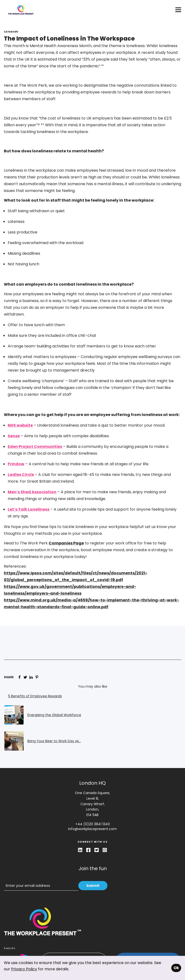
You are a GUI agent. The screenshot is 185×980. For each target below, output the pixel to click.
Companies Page (66, 543)
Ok (176, 968)
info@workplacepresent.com (92, 829)
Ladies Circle (21, 475)
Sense (14, 436)
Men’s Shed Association (32, 492)
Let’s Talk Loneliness (29, 509)
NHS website (20, 425)
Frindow (16, 464)
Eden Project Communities (35, 447)
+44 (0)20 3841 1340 (93, 824)
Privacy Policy (24, 969)
